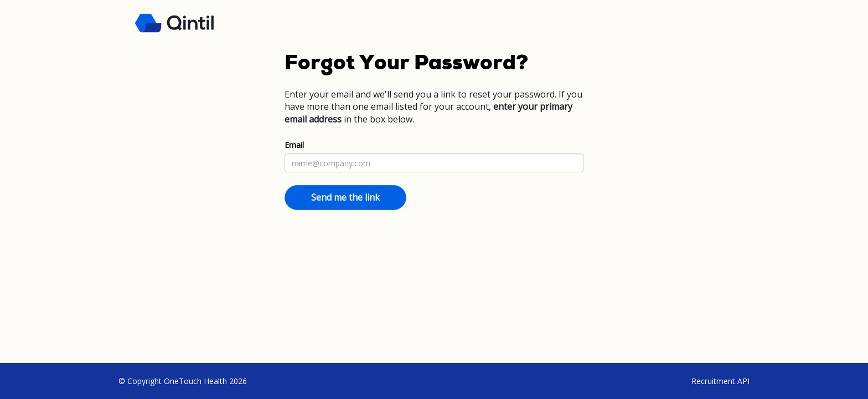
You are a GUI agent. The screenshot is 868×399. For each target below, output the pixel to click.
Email (294, 145)
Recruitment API (720, 381)
